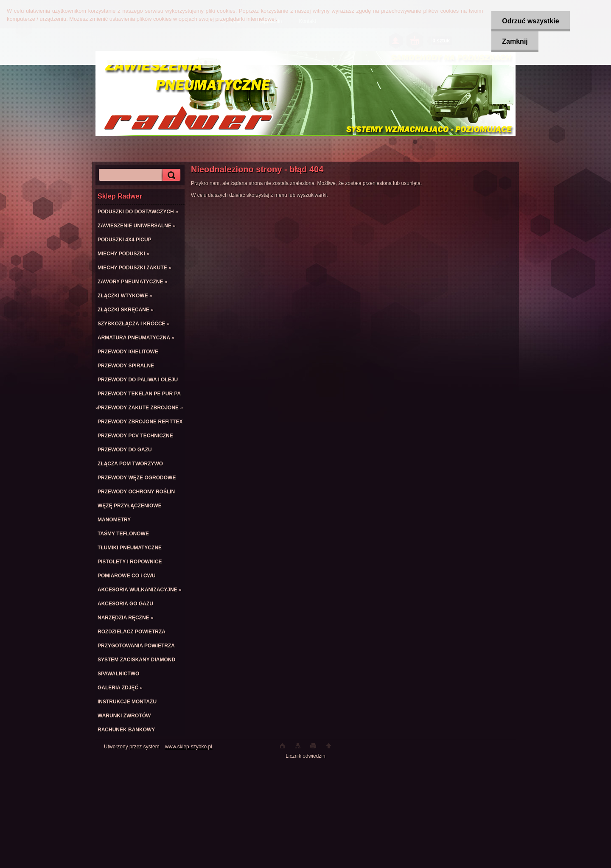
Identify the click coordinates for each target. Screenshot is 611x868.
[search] (170, 175)
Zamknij (515, 41)
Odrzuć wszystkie (530, 21)
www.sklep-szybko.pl (189, 747)
